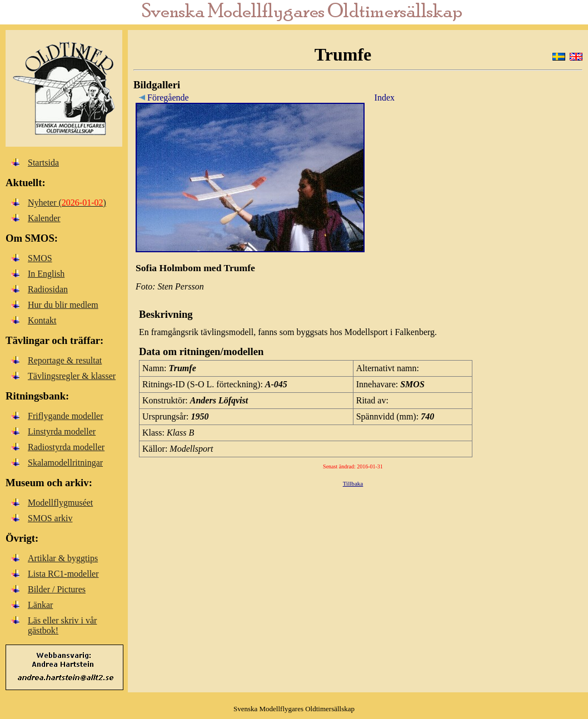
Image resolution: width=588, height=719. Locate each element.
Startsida (43, 163)
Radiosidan (48, 289)
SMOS (40, 258)
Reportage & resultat (65, 360)
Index (385, 98)
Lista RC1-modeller (63, 574)
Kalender (44, 218)
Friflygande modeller (66, 416)
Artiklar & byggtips (63, 558)
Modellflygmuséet (60, 503)
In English (46, 274)
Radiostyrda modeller (66, 447)
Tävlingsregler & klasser (72, 376)
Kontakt (42, 320)
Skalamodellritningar (65, 463)
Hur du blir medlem (63, 305)
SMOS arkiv (50, 518)
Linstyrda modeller (62, 431)
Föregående (162, 98)
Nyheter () (67, 203)
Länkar (40, 605)
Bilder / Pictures (57, 589)
